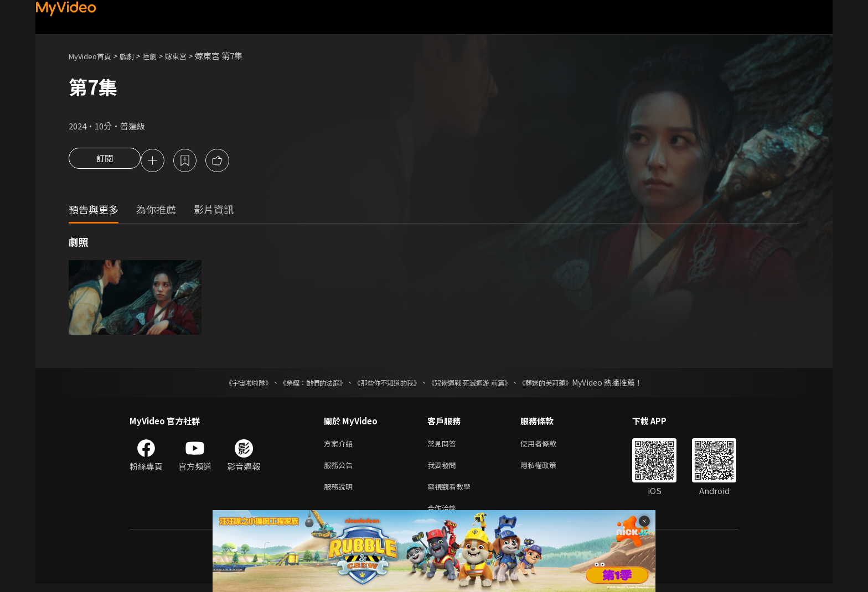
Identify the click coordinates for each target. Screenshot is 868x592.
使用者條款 (548, 446)
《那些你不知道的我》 (385, 384)
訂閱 (105, 162)
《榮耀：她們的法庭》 (300, 384)
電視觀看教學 (452, 492)
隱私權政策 (548, 469)
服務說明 (340, 492)
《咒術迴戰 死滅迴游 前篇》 (480, 384)
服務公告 (340, 469)
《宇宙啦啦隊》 (226, 384)
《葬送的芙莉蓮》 (567, 384)
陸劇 (161, 56)
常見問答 (444, 446)
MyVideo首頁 (94, 56)
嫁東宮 (190, 56)
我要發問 (444, 469)
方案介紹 (340, 446)
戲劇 (136, 56)
